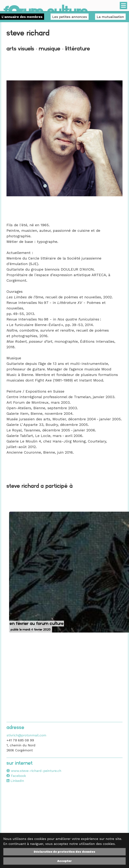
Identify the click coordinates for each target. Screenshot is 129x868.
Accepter (64, 861)
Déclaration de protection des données (64, 852)
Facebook (16, 776)
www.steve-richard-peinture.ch (36, 771)
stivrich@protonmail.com (26, 735)
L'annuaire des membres (22, 17)
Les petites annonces (70, 17)
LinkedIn (15, 781)
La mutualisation (110, 17)
